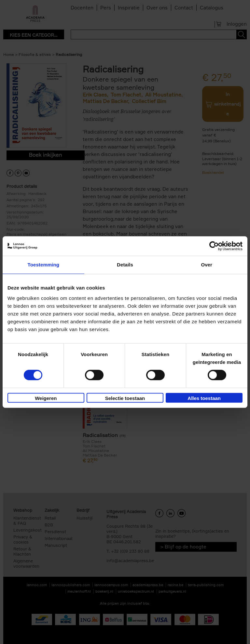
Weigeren (46, 398)
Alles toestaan (204, 398)
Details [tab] (125, 265)
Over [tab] (207, 265)
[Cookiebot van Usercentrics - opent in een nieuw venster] (214, 246)
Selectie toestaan (125, 398)
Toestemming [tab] (44, 265)
